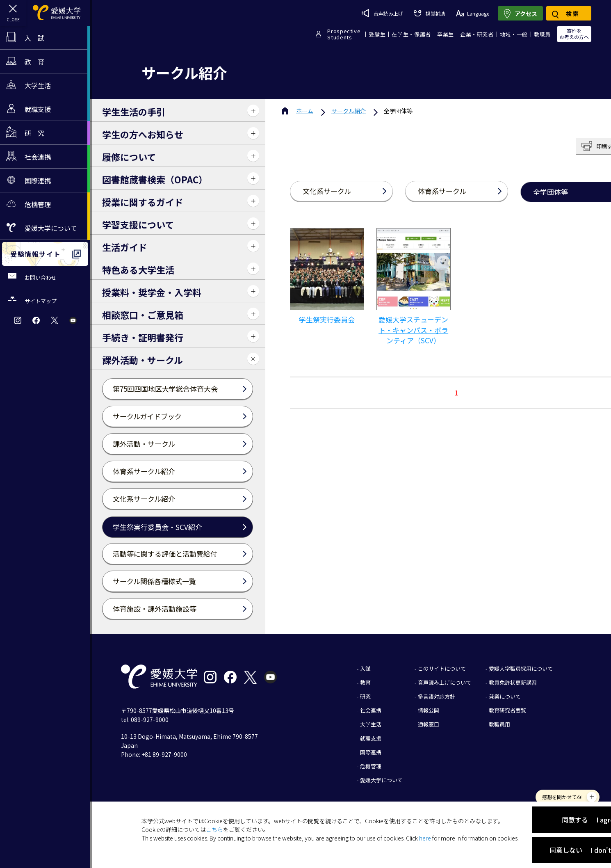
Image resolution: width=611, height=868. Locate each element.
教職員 (542, 34)
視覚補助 (429, 13)
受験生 (377, 34)
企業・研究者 (477, 34)
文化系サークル (327, 191)
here (425, 838)
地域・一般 (514, 34)
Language (473, 13)
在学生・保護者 (411, 34)
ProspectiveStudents (344, 34)
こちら (214, 829)
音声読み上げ (382, 13)
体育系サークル (442, 191)
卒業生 (446, 34)
